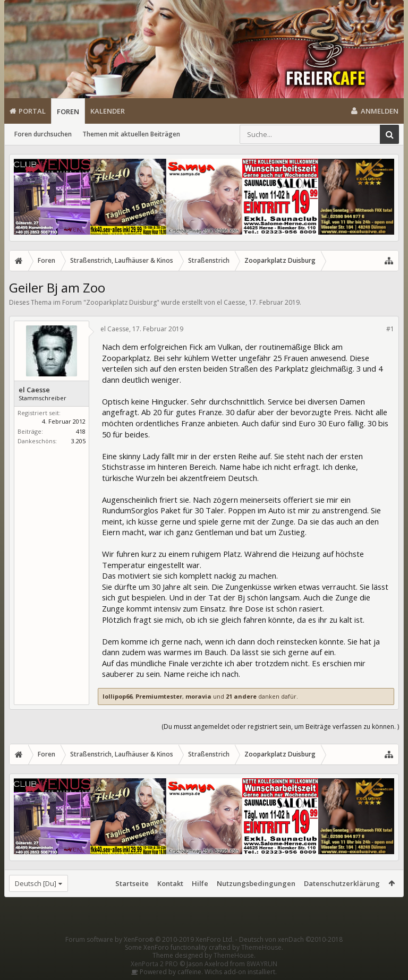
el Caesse (231, 302)
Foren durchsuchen (43, 134)
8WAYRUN (262, 964)
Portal (32, 111)
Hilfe (200, 883)
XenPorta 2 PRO (154, 964)
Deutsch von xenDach (291, 939)
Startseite (132, 883)
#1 (390, 329)
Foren (68, 111)
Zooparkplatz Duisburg (121, 302)
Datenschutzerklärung (342, 883)
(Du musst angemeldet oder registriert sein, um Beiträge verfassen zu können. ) (280, 727)
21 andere (241, 696)
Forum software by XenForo (150, 939)
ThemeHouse (261, 947)
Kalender (108, 111)
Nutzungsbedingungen (256, 883)
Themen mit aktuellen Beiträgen (131, 134)
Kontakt (170, 883)
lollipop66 (117, 696)
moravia (198, 696)
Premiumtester (159, 696)
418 (81, 431)
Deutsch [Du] (36, 883)
